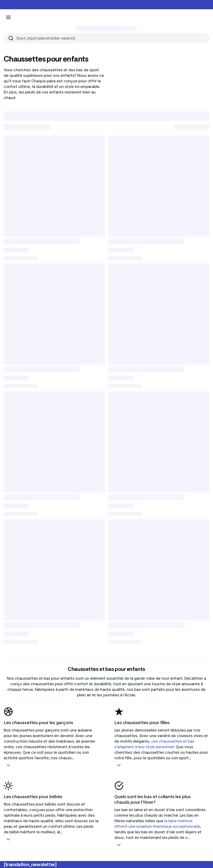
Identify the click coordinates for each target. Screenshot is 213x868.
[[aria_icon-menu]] (8, 17)
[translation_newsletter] (30, 865)
